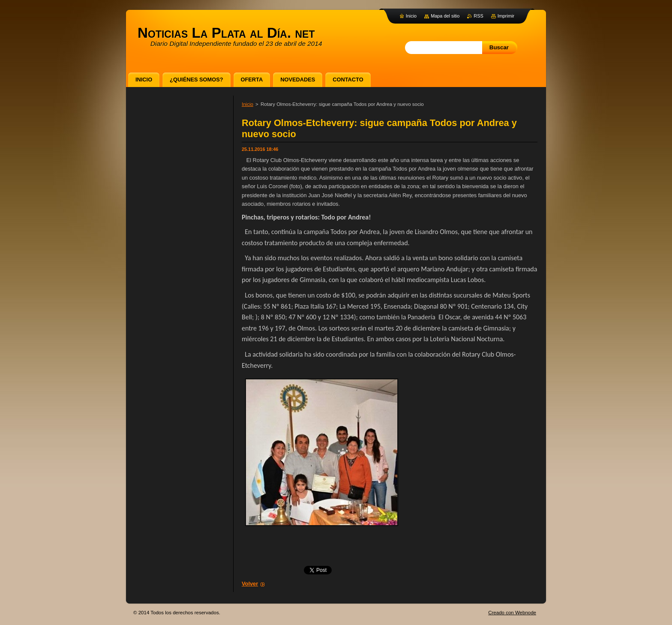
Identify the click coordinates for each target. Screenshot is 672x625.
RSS (478, 16)
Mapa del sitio (445, 16)
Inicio (247, 104)
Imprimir (506, 16)
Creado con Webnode (512, 613)
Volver (250, 584)
